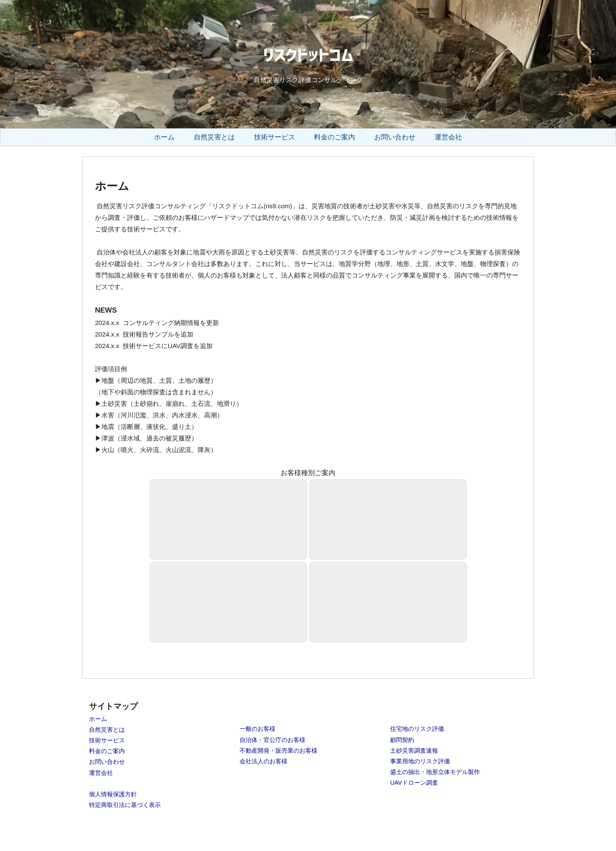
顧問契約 (402, 740)
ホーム (98, 719)
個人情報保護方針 (113, 794)
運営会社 (101, 773)
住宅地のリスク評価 (417, 729)
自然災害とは (107, 730)
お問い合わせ (107, 762)
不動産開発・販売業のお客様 (278, 751)
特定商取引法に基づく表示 (125, 805)
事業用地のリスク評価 (420, 761)
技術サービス (107, 740)
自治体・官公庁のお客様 (272, 740)
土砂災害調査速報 (414, 751)
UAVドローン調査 (414, 783)
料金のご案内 (107, 751)
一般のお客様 (258, 729)
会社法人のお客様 (264, 761)
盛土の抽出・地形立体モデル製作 (435, 772)
